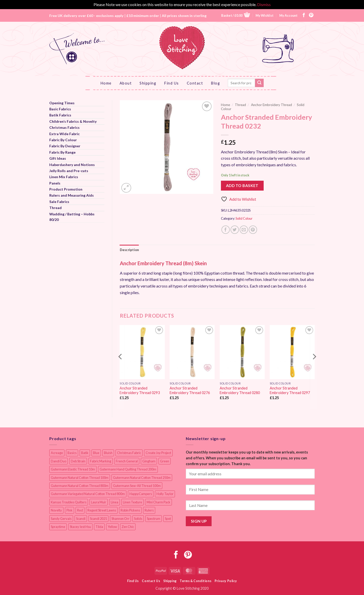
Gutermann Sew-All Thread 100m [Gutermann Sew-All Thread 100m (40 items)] (137, 486)
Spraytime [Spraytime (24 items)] (58, 527)
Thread (55, 208)
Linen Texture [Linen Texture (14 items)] (132, 502)
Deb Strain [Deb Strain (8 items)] (78, 461)
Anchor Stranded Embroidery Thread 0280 (240, 391)
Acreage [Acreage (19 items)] (57, 453)
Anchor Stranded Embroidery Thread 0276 (190, 391)
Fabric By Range (62, 152)
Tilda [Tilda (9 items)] (99, 527)
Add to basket (242, 186)
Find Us (172, 83)
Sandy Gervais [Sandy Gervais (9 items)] (61, 519)
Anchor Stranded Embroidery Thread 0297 (290, 391)
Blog (215, 83)
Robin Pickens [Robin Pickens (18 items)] (130, 510)
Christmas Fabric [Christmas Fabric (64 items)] (129, 453)
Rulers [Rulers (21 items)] (149, 510)
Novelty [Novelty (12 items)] (56, 510)
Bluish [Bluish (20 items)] (108, 453)
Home (106, 83)
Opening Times (62, 103)
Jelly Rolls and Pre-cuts (69, 171)
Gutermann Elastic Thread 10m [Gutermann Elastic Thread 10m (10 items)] (73, 469)
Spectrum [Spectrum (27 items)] (154, 519)
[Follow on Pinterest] (311, 15)
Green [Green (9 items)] (165, 461)
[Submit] (259, 83)
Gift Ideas (58, 158)
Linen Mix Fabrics (64, 177)
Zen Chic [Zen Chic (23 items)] (128, 527)
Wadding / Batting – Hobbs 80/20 (72, 217)
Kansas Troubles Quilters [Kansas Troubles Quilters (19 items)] (69, 502)
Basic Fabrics (60, 109)
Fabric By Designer (65, 146)
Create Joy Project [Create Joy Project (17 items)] (158, 453)
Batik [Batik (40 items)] (85, 453)
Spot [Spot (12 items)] (168, 519)
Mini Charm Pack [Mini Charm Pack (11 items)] (158, 502)
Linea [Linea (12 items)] (115, 502)
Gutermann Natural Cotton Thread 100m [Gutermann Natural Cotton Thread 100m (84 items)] (80, 478)
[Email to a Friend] (244, 230)
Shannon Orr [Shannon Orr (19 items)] (120, 519)
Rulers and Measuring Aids (72, 195)
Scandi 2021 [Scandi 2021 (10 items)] (98, 519)
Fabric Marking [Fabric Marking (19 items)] (101, 461)
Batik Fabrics (60, 115)
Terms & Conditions (196, 581)
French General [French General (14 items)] (127, 461)
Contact (195, 83)
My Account (288, 15)
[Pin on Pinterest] (253, 230)
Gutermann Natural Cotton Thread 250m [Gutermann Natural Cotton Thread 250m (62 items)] (142, 478)
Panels (55, 183)
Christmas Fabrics (64, 127)
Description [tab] (129, 250)
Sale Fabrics (59, 202)
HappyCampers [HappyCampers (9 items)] (141, 494)
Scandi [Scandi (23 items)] (81, 519)
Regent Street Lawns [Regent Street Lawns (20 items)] (102, 510)
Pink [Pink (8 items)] (70, 510)
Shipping (148, 83)
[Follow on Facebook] (304, 15)
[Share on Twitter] (235, 230)
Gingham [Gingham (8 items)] (149, 461)
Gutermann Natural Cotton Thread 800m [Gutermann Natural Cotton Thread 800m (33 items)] (80, 486)
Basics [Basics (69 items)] (72, 453)
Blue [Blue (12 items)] (96, 453)
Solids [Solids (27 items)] (138, 519)
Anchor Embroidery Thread (271, 105)
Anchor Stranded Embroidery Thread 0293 (140, 391)
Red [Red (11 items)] (80, 510)
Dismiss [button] (264, 4)
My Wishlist (265, 15)
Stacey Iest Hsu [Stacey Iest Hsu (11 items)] (80, 527)
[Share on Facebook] (226, 230)
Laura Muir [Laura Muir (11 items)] (99, 502)
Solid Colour (244, 218)
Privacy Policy (226, 581)
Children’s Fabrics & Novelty (73, 121)
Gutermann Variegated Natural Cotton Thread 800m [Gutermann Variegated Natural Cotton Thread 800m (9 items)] (88, 494)
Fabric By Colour (63, 140)
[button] (236, 15)
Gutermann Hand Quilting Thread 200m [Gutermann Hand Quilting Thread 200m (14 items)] (128, 469)
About (126, 83)
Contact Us (151, 581)
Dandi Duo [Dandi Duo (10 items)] (59, 461)
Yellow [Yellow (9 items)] (112, 527)
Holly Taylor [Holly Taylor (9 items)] (165, 494)
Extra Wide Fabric (64, 134)
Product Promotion (66, 189)
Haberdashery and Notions (72, 165)
